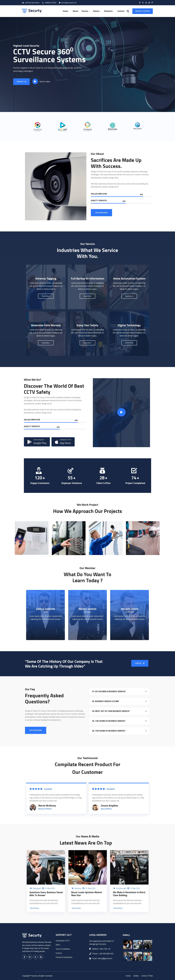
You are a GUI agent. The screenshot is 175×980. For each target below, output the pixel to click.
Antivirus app (121, 888)
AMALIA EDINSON (45, 609)
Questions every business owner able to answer (46, 894)
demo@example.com (68, 3)
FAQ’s (58, 945)
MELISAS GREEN (130, 609)
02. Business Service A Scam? (106, 701)
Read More (34, 908)
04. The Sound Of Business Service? (109, 721)
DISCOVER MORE (101, 213)
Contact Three (147, 976)
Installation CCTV (63, 941)
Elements (108, 11)
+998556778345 (49, 3)
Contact (121, 11)
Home (65, 11)
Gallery (96, 11)
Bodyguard (37, 888)
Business (78, 888)
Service (85, 11)
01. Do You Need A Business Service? (109, 691)
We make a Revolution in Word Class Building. (129, 894)
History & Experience (64, 957)
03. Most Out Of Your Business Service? (111, 711)
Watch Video (41, 81)
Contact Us (21, 82)
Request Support (143, 11)
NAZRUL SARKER (87, 609)
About (76, 11)
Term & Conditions (63, 949)
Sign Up (140, 663)
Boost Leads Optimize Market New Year (87, 894)
